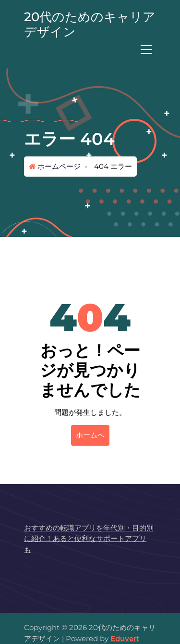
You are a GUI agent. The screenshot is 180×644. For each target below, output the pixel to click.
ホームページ (55, 166)
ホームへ (90, 435)
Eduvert (125, 638)
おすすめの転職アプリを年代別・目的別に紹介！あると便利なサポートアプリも (89, 539)
